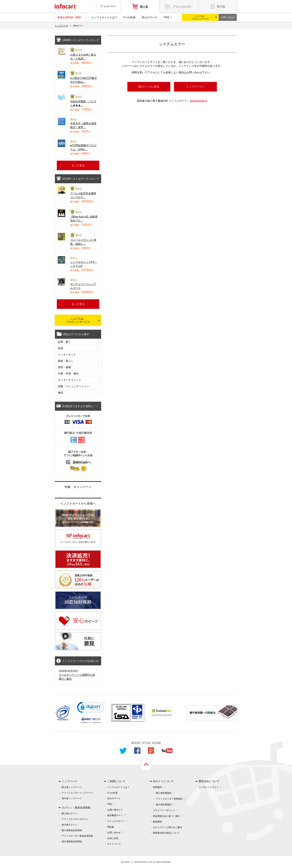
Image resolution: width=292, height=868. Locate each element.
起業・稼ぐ (64, 342)
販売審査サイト (115, 815)
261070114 (97, 723)
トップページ (61, 26)
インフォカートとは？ (104, 17)
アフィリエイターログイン (75, 819)
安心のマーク (150, 17)
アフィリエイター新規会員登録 (77, 836)
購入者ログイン (69, 814)
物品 (61, 393)
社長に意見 (113, 838)
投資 (61, 348)
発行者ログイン (69, 825)
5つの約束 (130, 17)
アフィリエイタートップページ (77, 793)
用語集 (111, 827)
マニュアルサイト (116, 821)
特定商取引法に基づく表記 (166, 816)
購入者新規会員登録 (72, 830)
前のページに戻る (149, 87)
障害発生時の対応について (166, 833)
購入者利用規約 (164, 793)
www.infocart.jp (199, 101)
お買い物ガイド (115, 810)
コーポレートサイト (209, 787)
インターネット (67, 355)
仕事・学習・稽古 (68, 374)
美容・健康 (64, 367)
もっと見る (78, 165)
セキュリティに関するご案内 (167, 827)
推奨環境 (157, 822)
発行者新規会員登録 (72, 842)
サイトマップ (114, 844)
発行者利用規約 (164, 805)
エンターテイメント (70, 380)
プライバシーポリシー (164, 810)
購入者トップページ (72, 787)
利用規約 (157, 787)
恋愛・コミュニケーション (74, 386)
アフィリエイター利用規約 (169, 799)
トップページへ (195, 87)
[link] (91, 708)
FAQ (166, 17)
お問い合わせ (228, 17)
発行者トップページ (72, 798)
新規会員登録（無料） (70, 17)
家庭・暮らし (66, 361)
